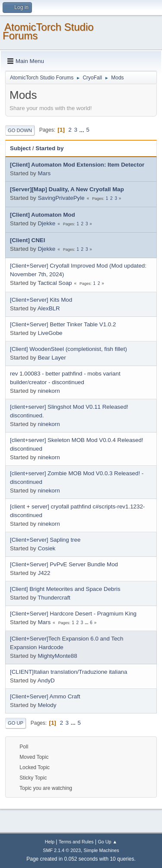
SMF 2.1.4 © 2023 (62, 850)
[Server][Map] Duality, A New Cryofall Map (67, 189)
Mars (44, 173)
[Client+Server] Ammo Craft (45, 696)
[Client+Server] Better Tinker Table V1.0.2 (63, 324)
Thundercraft (54, 598)
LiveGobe (50, 333)
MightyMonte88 (57, 656)
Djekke (46, 223)
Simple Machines (102, 850)
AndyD (46, 680)
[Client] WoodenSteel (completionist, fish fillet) (68, 349)
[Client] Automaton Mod (43, 215)
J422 (44, 573)
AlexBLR (49, 308)
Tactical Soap (55, 283)
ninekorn (49, 391)
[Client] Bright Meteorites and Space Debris (65, 589)
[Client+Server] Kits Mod (41, 300)
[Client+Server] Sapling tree (45, 540)
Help (50, 842)
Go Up (16, 723)
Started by (49, 148)
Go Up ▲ (107, 842)
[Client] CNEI (27, 240)
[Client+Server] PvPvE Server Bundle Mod (64, 564)
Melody (47, 705)
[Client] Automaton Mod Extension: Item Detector (77, 165)
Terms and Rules (76, 842)
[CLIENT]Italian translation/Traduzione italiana (68, 672)
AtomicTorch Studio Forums (48, 31)
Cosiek (46, 548)
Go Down (20, 130)
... (83, 130)
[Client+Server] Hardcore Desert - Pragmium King (73, 614)
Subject (20, 148)
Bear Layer (52, 358)
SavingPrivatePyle (61, 198)
